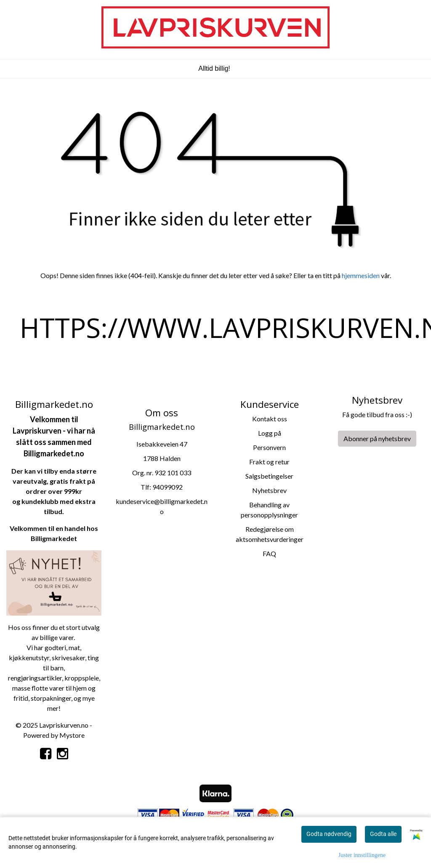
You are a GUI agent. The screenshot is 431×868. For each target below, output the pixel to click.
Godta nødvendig (329, 834)
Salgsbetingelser (269, 476)
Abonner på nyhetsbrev (377, 438)
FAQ (269, 553)
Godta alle (383, 834)
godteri (55, 647)
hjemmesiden (361, 275)
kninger (60, 698)
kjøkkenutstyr (29, 658)
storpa (40, 698)
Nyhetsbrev (269, 490)
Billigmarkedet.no (54, 453)
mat (74, 647)
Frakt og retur (269, 462)
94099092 (168, 487)
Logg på (270, 433)
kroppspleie (82, 678)
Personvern (269, 447)
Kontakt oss (270, 419)
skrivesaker (68, 658)
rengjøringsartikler (35, 678)
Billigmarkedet (54, 538)
